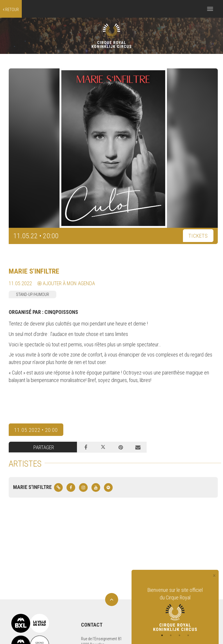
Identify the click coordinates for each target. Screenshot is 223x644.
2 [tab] (171, 635)
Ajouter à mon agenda (66, 283)
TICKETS (198, 236)
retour (11, 10)
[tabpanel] (175, 609)
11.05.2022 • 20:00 (36, 430)
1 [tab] (162, 635)
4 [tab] (188, 635)
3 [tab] (179, 635)
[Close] (214, 576)
